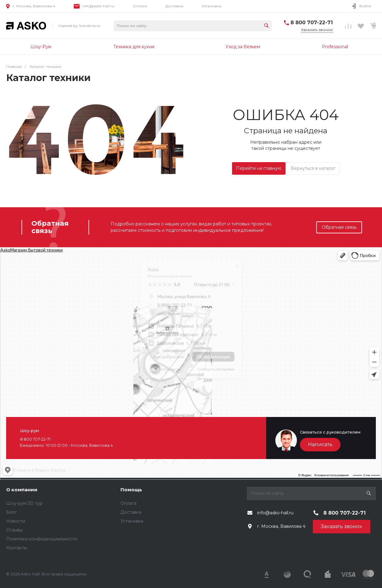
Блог (11, 512)
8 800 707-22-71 (312, 23)
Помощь (131, 490)
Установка (211, 6)
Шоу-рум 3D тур (24, 503)
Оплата (140, 6)
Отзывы (14, 530)
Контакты (17, 548)
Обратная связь (339, 227)
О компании (22, 490)
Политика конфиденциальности (42, 539)
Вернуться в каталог (313, 168)
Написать (320, 444)
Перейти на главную (259, 168)
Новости (16, 521)
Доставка (174, 6)
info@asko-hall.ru (98, 6)
